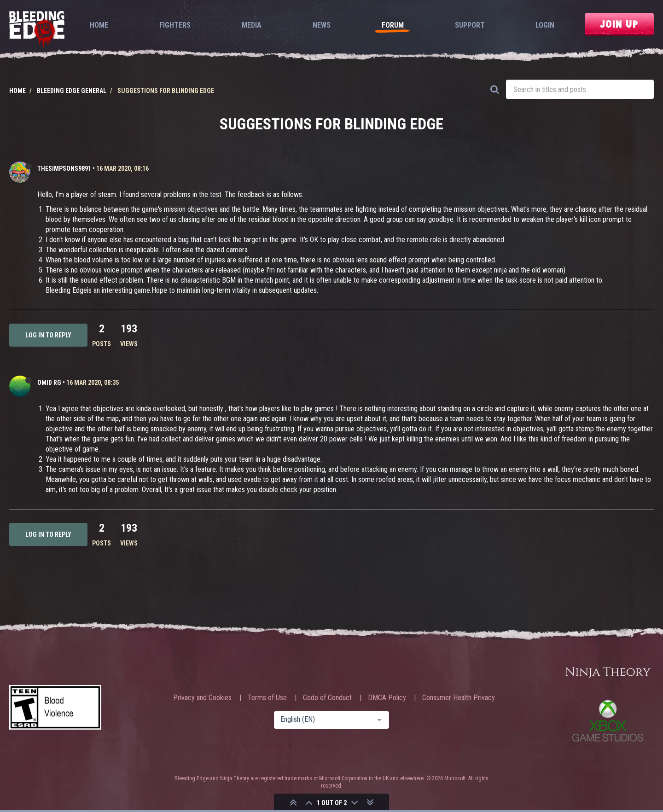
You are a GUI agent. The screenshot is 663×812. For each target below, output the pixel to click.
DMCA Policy (387, 698)
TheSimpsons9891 (64, 168)
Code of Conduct (327, 698)
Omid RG (49, 383)
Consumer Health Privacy (459, 698)
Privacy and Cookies (202, 698)
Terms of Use (267, 698)
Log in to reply (48, 335)
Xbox (608, 721)
